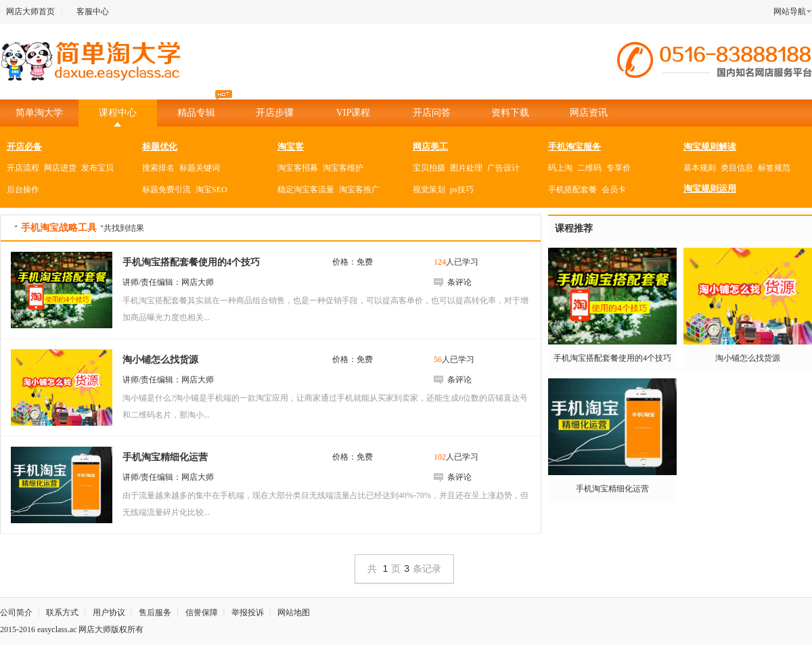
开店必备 (24, 147)
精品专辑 (205, 109)
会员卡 (614, 190)
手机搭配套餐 (572, 190)
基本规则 (700, 168)
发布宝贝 (97, 168)
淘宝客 (291, 147)
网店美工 (430, 147)
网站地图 (294, 613)
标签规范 (774, 168)
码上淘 (560, 168)
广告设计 (503, 168)
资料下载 (510, 113)
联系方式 (62, 613)
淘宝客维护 (343, 168)
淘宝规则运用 (710, 188)
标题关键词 (200, 168)
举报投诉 (248, 613)
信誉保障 (202, 613)
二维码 (589, 168)
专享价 (618, 168)
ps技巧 (462, 190)
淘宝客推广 (359, 190)
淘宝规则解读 (710, 147)
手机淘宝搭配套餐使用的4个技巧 (612, 358)
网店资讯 (589, 113)
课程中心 (118, 113)
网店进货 (60, 168)
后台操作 (23, 190)
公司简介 (16, 613)
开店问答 (432, 113)
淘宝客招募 (298, 168)
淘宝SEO (211, 190)
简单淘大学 (39, 113)
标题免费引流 (166, 190)
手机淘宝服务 (574, 147)
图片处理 (466, 168)
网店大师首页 (30, 12)
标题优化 (160, 147)
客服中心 (93, 12)
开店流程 (23, 168)
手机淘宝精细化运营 (612, 489)
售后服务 (155, 613)
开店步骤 (275, 113)
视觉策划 (429, 190)
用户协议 (109, 613)
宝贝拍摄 (429, 168)
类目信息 (737, 168)
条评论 (459, 282)
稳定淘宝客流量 (306, 190)
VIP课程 (354, 113)
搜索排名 (158, 168)
